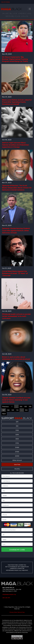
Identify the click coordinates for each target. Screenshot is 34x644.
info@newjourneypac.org (9, 594)
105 (25, 406)
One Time (17, 464)
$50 (17, 426)
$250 (17, 434)
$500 (17, 439)
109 (13, 410)
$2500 (17, 456)
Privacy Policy (14, 612)
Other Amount (17, 460)
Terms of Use (21, 612)
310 (26, 410)
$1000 (17, 447)
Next (4, 414)
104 (21, 406)
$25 (17, 422)
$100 (17, 430)
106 (30, 406)
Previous (5, 406)
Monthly (17, 469)
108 (8, 410)
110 (17, 410)
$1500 (17, 452)
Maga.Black (12, 9)
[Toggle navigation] (30, 9)
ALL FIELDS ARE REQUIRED (17, 473)
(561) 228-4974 (6, 598)
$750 (17, 443)
